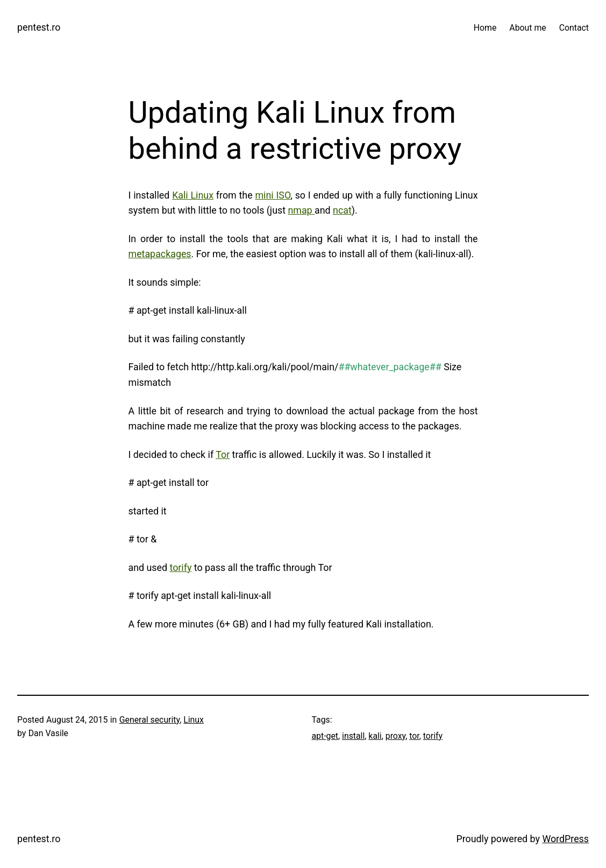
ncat (342, 210)
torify (180, 567)
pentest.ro (39, 27)
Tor (223, 454)
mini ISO (273, 195)
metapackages (160, 254)
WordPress (565, 839)
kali (375, 736)
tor (414, 736)
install (353, 736)
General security (149, 720)
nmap (301, 210)
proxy (395, 736)
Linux (194, 720)
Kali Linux (193, 195)
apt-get (325, 736)
